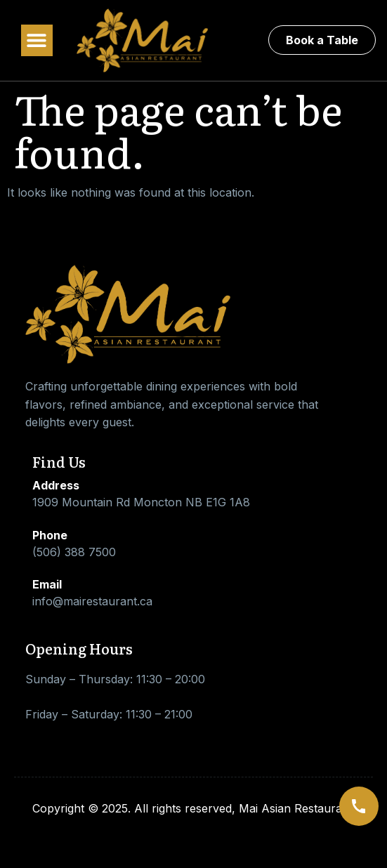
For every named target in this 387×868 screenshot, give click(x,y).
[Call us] (359, 806)
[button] (37, 40)
